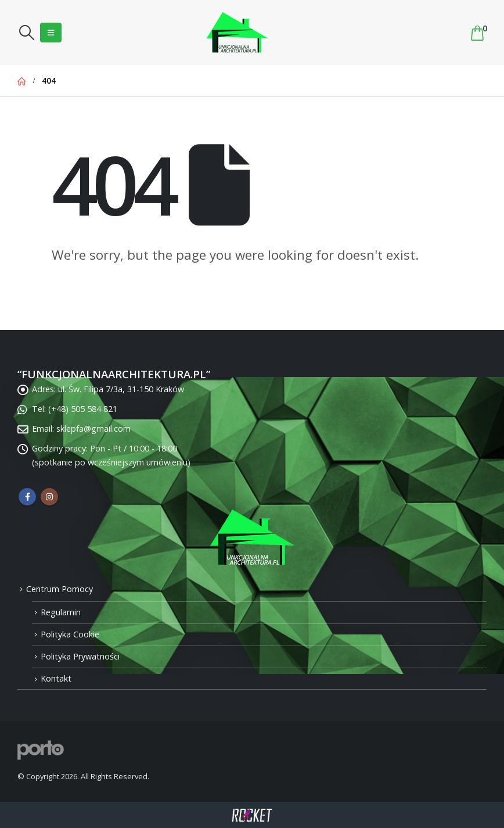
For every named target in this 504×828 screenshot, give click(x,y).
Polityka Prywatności (80, 656)
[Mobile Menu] (51, 33)
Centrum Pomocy (60, 589)
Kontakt (56, 678)
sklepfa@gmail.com (93, 429)
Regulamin (61, 612)
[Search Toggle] (26, 33)
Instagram (49, 497)
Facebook (27, 497)
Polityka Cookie (70, 634)
